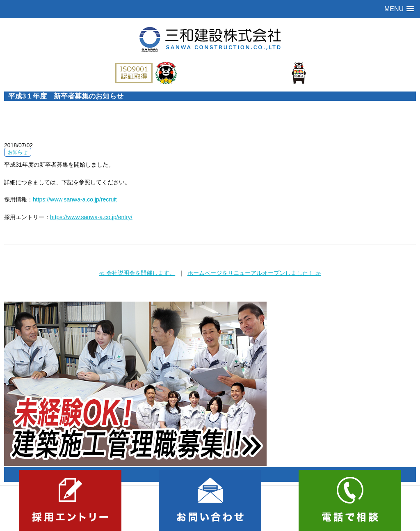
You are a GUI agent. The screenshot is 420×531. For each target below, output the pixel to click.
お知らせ (18, 152)
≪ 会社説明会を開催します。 (137, 273)
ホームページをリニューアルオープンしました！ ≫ (254, 273)
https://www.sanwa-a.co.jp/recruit (75, 199)
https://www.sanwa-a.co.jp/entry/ (91, 217)
